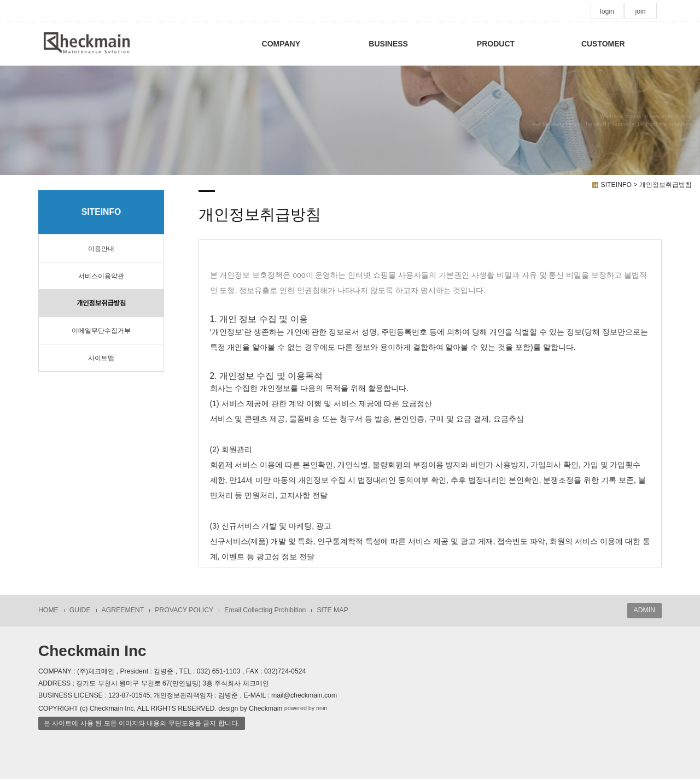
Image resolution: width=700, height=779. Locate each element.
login (607, 11)
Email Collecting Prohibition (265, 610)
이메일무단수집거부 (101, 331)
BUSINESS (388, 44)
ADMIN (644, 610)
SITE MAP (332, 610)
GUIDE (80, 610)
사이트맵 (101, 358)
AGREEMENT (123, 610)
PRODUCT (496, 44)
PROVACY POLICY (184, 610)
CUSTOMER (603, 44)
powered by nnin (306, 708)
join (640, 11)
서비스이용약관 (101, 276)
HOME (48, 610)
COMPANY (281, 44)
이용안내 (101, 249)
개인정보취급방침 (101, 303)
